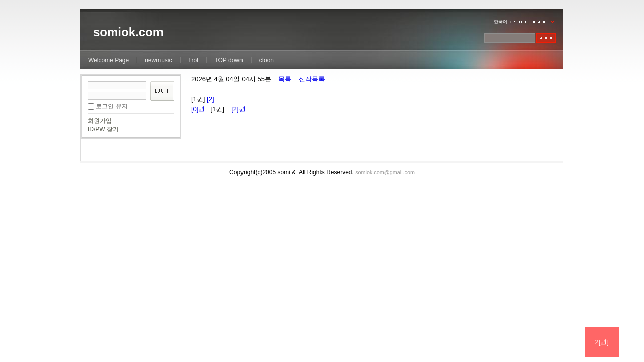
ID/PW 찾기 (103, 129)
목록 (285, 79)
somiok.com (128, 32)
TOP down (228, 60)
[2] (210, 99)
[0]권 (198, 109)
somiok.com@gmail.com (385, 172)
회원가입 (100, 121)
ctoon (266, 60)
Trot (193, 60)
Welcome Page (108, 60)
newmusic (158, 60)
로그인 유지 (111, 106)
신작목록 (312, 79)
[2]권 (238, 109)
